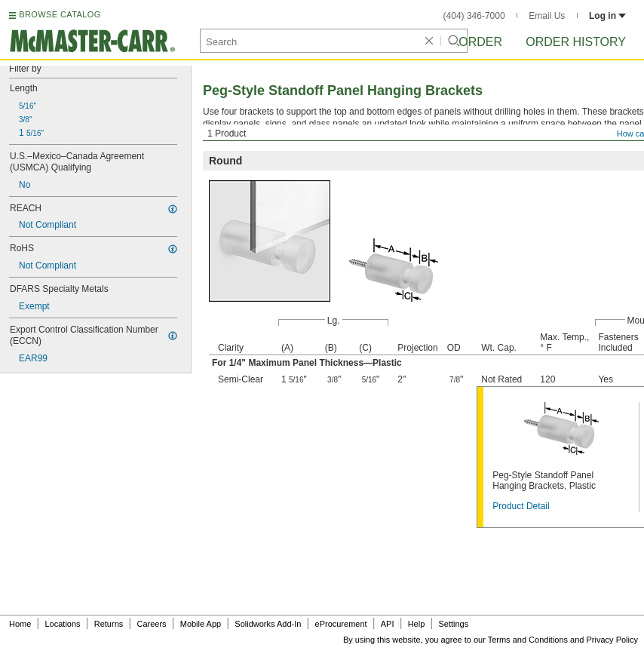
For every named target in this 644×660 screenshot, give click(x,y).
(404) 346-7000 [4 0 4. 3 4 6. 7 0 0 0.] (474, 16)
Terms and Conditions (528, 640)
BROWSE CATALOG (60, 14)
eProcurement (341, 624)
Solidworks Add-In (268, 624)
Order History (576, 42)
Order (480, 42)
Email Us (547, 16)
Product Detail (521, 506)
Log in (607, 16)
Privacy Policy (612, 640)
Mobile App (201, 624)
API (388, 624)
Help (417, 624)
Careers (151, 624)
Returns (109, 624)
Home (20, 624)
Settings (453, 624)
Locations (63, 624)
